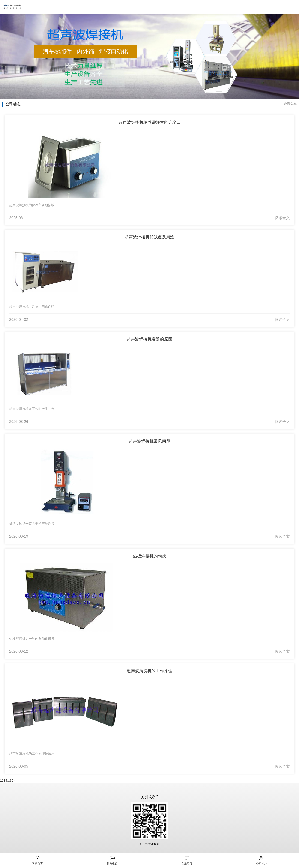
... (9, 781)
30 (12, 781)
